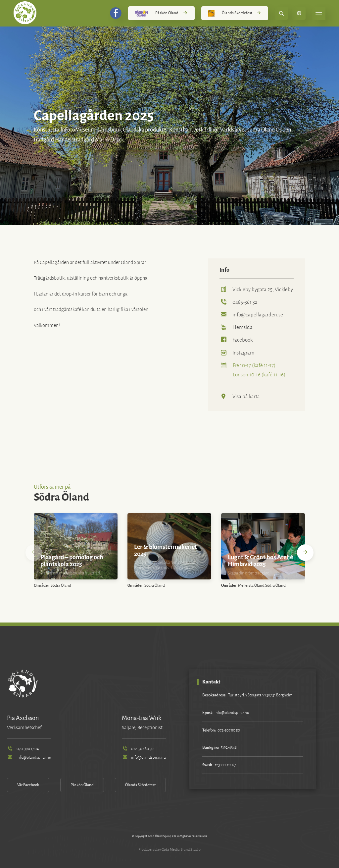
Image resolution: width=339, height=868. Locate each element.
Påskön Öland (161, 13)
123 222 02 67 (225, 765)
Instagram (237, 353)
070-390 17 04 (23, 749)
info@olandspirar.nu (29, 758)
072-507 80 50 (138, 749)
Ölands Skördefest (235, 13)
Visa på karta (240, 396)
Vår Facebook (28, 785)
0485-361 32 (239, 302)
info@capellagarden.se (251, 315)
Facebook (236, 340)
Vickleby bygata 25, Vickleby (256, 289)
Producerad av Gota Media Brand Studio (169, 849)
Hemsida (236, 327)
